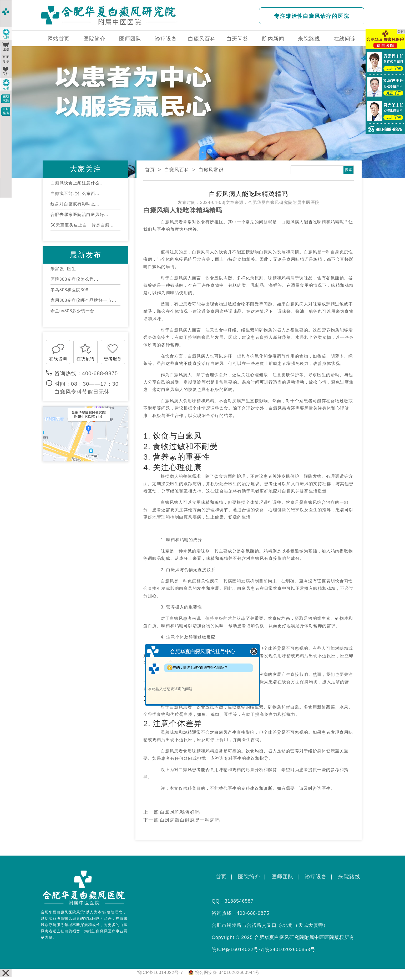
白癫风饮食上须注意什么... (77, 183)
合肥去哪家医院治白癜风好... (79, 215)
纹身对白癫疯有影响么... (75, 204)
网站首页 (59, 39)
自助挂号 (6, 111)
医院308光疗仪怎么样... (74, 279)
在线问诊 (345, 39)
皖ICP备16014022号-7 (237, 949)
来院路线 (309, 39)
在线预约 (85, 359)
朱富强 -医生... (65, 269)
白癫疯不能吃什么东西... (75, 194)
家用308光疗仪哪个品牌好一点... (83, 300)
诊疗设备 (166, 39)
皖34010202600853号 (290, 949)
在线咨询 (58, 359)
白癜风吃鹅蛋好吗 (180, 812)
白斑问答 (237, 39)
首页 (150, 170)
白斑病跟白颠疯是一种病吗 (190, 820)
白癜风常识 (211, 170)
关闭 (401, 32)
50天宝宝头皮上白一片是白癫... (82, 225)
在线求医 (6, 98)
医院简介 (94, 39)
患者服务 (113, 359)
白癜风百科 (202, 39)
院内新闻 (273, 39)
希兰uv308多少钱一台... (75, 311)
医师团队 (130, 39)
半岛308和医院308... (72, 290)
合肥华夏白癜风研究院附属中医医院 (284, 202)
